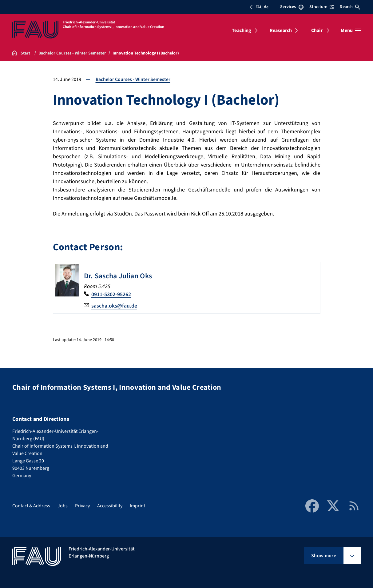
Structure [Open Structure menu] (322, 7)
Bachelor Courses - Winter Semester (133, 79)
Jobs (63, 505)
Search (350, 7)
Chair (317, 30)
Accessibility (110, 505)
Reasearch (281, 30)
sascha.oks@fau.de (114, 306)
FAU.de (259, 7)
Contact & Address (31, 505)
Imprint (137, 505)
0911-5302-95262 (111, 294)
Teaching (242, 30)
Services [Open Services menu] (292, 7)
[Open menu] (351, 30)
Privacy (82, 505)
